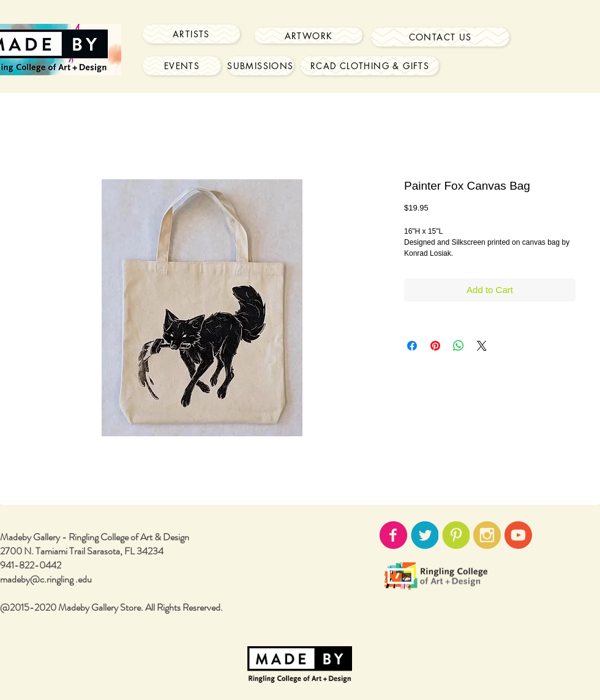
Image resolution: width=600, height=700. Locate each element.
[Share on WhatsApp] (459, 346)
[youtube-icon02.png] (518, 535)
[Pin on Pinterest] (435, 346)
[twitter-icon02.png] (425, 535)
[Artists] (191, 34)
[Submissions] (261, 66)
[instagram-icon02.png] (487, 535)
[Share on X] (482, 346)
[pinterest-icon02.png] (456, 535)
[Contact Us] (440, 37)
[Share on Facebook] (412, 346)
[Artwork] (309, 35)
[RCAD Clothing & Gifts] (370, 66)
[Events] (182, 66)
